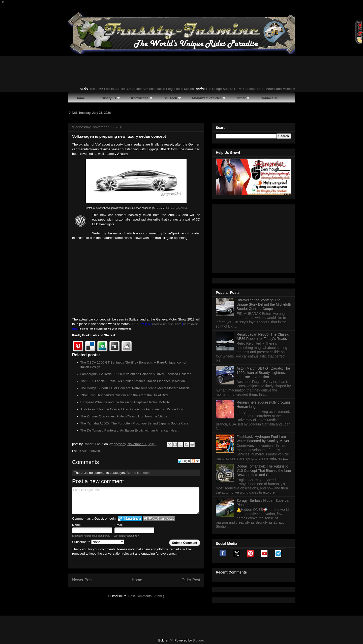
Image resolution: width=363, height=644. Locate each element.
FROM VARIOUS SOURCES (167, 324)
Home (137, 580)
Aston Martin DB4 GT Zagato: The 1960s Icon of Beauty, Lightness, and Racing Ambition (263, 310)
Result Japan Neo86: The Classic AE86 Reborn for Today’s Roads (263, 274)
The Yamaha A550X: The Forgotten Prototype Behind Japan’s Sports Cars (134, 423)
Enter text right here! (136, 501)
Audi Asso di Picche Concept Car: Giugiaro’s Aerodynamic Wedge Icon (132, 409)
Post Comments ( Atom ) (146, 596)
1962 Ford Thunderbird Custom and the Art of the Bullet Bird (124, 395)
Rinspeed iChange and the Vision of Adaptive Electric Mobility (125, 402)
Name (77, 525)
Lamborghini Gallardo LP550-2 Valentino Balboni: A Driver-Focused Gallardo (136, 374)
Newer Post (82, 580)
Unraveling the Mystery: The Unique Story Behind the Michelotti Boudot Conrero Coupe (264, 241)
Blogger (198, 634)
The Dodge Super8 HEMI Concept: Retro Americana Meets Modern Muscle (263, 89)
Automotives (91, 451)
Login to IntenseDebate (130, 518)
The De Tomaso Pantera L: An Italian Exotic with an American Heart (129, 430)
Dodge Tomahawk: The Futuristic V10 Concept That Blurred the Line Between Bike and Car (264, 408)
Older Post (191, 580)
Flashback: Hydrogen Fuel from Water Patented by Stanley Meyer (263, 376)
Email (119, 525)
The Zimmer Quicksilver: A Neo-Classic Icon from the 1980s (124, 416)
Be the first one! (138, 473)
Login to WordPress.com (159, 518)
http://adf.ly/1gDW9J (177, 208)
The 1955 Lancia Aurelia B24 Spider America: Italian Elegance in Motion (145, 89)
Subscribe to (98, 542)
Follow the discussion (196, 461)
